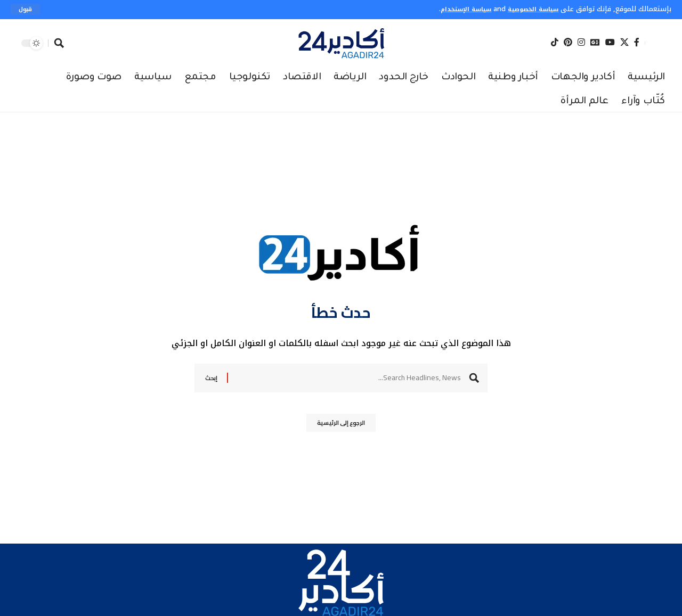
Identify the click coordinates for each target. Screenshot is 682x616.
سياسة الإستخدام (453, 9)
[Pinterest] (568, 43)
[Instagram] (581, 43)
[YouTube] (610, 43)
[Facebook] (637, 43)
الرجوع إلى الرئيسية (341, 426)
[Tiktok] (555, 43)
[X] (624, 43)
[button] (26, 10)
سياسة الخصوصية (529, 9)
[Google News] (595, 43)
